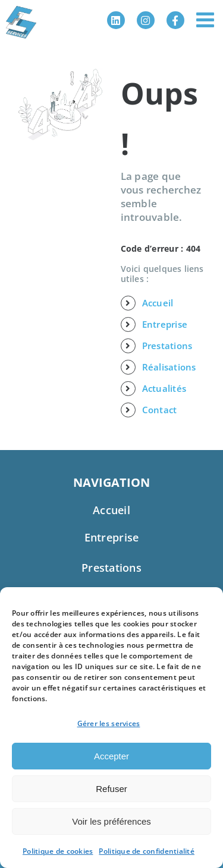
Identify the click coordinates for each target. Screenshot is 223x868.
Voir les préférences (111, 821)
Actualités (164, 388)
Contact (160, 410)
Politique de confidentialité (147, 851)
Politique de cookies (58, 851)
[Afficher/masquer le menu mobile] (207, 19)
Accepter (111, 756)
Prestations (167, 346)
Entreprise (165, 324)
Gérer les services (109, 723)
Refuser (111, 789)
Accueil (158, 303)
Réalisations (169, 367)
